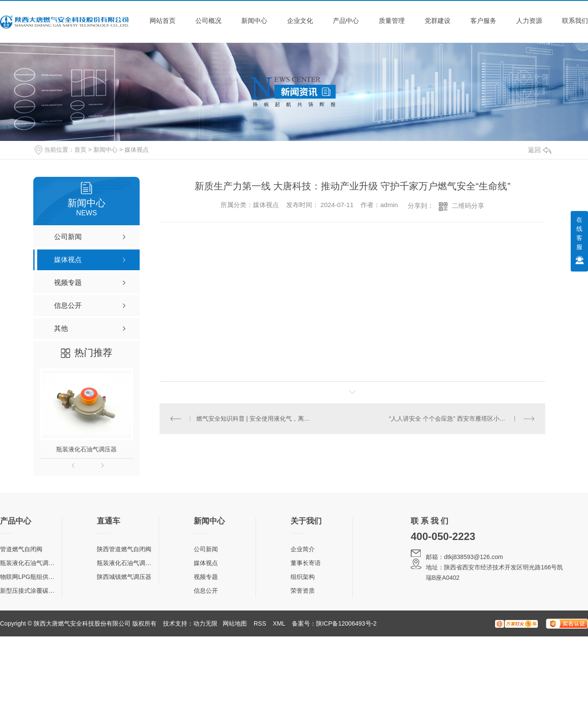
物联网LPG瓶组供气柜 (30, 577)
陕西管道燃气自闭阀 (124, 549)
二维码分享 (468, 206)
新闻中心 (254, 21)
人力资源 (529, 21)
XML (279, 623)
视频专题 (206, 577)
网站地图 (235, 623)
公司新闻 (206, 549)
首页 (80, 150)
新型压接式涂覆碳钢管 (30, 591)
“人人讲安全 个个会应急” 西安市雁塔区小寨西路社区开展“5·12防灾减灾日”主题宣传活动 (462, 419)
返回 (540, 150)
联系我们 (575, 21)
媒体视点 (137, 150)
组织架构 (303, 577)
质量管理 (392, 21)
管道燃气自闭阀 (21, 549)
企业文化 (300, 21)
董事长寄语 (306, 563)
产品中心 (346, 21)
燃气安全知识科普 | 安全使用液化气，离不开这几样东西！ (256, 419)
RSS (260, 623)
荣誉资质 (303, 591)
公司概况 (208, 21)
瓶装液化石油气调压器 (86, 449)
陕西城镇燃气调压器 (124, 577)
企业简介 (303, 549)
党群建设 (438, 21)
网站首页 (163, 21)
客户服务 (483, 21)
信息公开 (206, 591)
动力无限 (205, 623)
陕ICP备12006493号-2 (346, 623)
